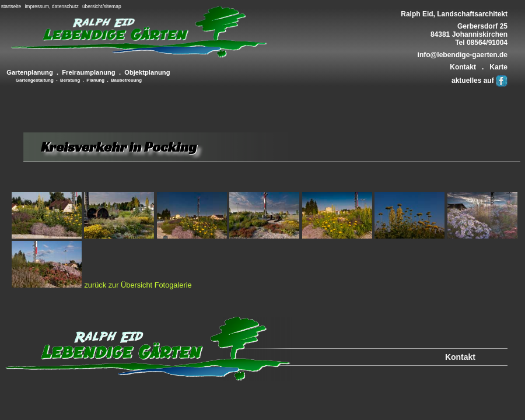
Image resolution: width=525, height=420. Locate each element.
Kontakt (463, 67)
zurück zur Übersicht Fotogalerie (138, 285)
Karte (498, 67)
